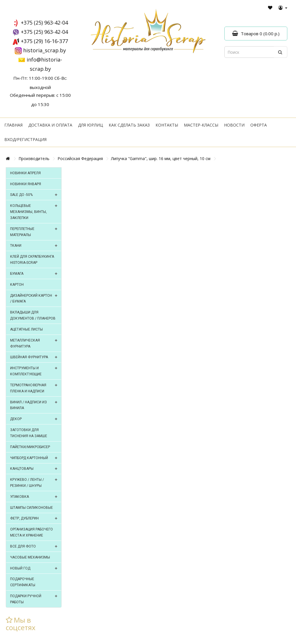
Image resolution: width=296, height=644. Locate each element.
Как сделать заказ (129, 125)
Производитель (34, 158)
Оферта (259, 125)
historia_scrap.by (45, 50)
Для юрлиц (90, 125)
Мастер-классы (201, 125)
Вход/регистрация (25, 139)
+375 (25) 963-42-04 (44, 23)
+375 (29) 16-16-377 (44, 41)
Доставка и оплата (50, 125)
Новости (234, 125)
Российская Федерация (80, 158)
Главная (13, 125)
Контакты (167, 125)
